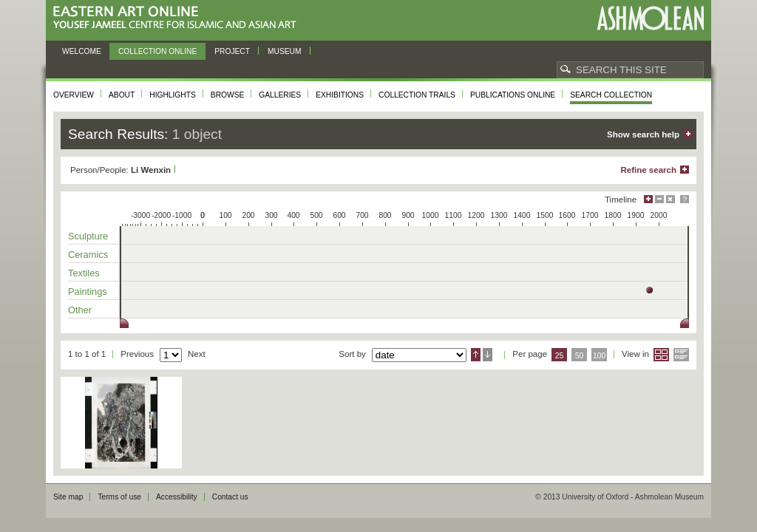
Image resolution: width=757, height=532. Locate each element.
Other (80, 310)
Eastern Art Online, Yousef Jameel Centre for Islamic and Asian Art (179, 18)
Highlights (173, 95)
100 (599, 356)
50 (580, 356)
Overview (74, 95)
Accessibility (177, 497)
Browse (228, 95)
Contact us (230, 497)
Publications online (513, 95)
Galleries (280, 95)
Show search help (643, 134)
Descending (488, 355)
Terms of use (119, 497)
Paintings (88, 291)
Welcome (82, 51)
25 (560, 356)
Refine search (648, 170)
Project (232, 51)
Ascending (476, 355)
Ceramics (88, 255)
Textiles (84, 273)
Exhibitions (340, 95)
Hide (671, 199)
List (681, 355)
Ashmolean (650, 18)
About (122, 95)
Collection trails (417, 95)
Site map (68, 497)
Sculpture (88, 236)
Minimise (659, 199)
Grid (661, 355)
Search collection (611, 95)
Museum (285, 51)
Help (685, 199)
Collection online (157, 51)
